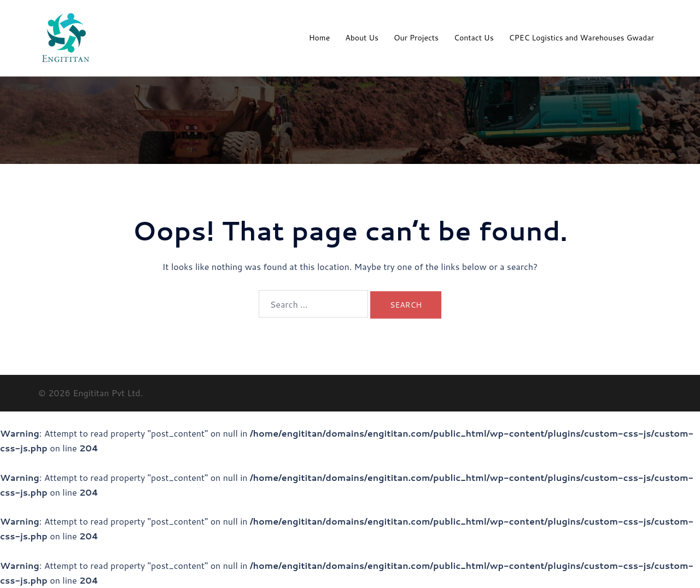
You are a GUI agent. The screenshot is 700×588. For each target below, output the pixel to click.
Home (320, 38)
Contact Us (474, 38)
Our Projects (416, 38)
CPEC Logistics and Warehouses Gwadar (582, 38)
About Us (362, 38)
